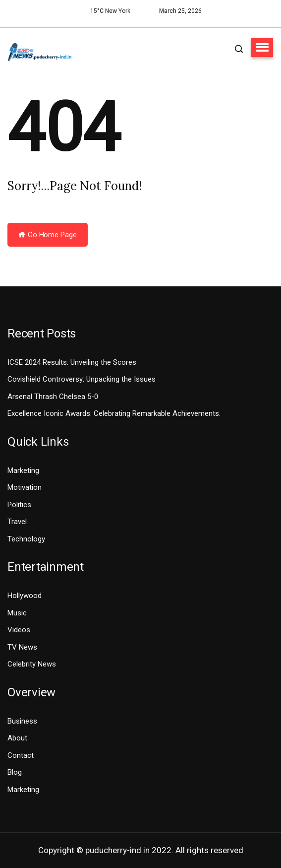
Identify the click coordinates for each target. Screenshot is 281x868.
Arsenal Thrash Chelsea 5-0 (53, 397)
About (17, 738)
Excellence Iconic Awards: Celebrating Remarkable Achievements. (114, 413)
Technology (26, 539)
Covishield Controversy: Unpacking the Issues (82, 379)
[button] (262, 48)
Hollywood (25, 596)
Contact (21, 755)
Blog (15, 772)
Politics (19, 505)
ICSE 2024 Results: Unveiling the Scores (72, 362)
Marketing (23, 470)
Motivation (25, 487)
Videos (19, 630)
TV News (22, 647)
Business (22, 721)
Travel (17, 522)
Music (17, 613)
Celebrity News (32, 664)
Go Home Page (48, 235)
